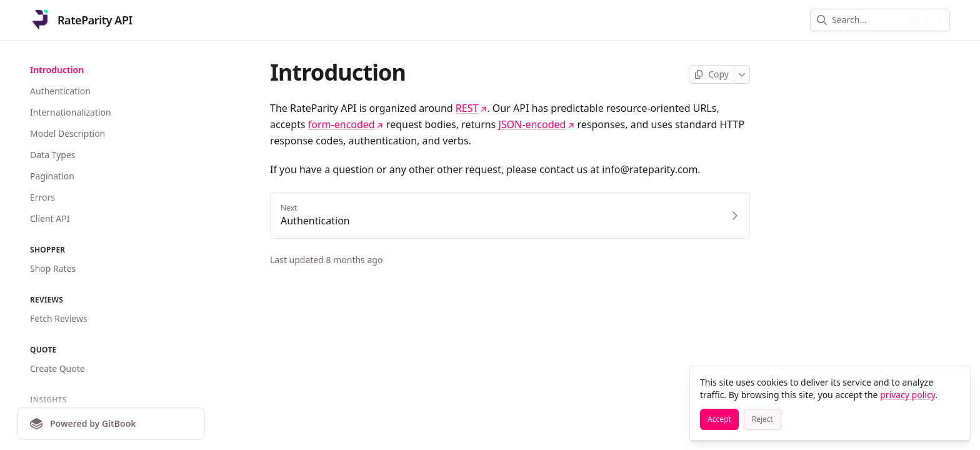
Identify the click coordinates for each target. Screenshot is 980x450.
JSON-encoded (536, 124)
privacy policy (907, 395)
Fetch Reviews (59, 318)
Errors (42, 197)
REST (472, 108)
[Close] (955, 381)
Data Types (52, 155)
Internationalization (71, 112)
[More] (742, 74)
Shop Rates (53, 268)
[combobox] (867, 20)
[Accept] (719, 419)
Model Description (67, 133)
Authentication (60, 91)
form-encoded (346, 124)
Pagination (52, 176)
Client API (50, 218)
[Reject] (762, 419)
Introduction (57, 70)
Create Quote (57, 368)
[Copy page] (712, 74)
